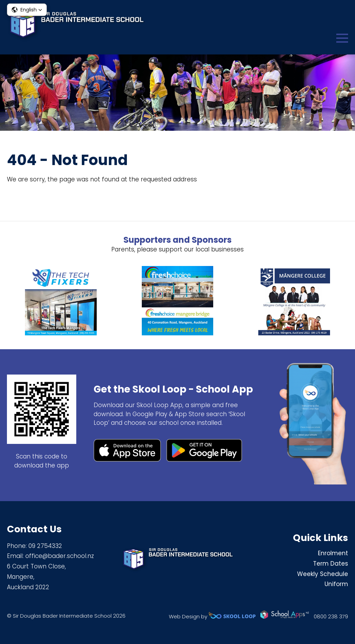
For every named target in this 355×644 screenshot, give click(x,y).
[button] (27, 10)
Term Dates (331, 564)
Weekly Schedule (323, 574)
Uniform (336, 584)
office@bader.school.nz (60, 556)
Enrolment (333, 553)
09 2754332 (45, 546)
